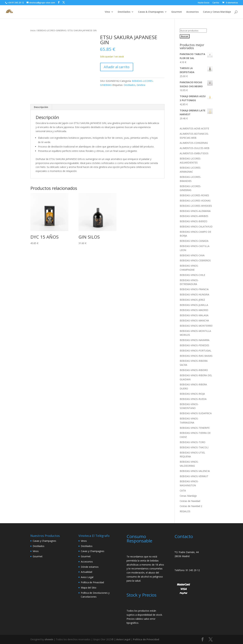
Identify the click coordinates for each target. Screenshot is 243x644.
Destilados (124, 12)
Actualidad (86, 572)
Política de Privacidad (92, 582)
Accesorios (192, 12)
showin (49, 639)
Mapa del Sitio (89, 588)
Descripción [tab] (41, 107)
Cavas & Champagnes (151, 12)
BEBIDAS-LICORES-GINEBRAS (52, 30)
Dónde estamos (90, 567)
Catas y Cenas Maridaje (217, 12)
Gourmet (177, 12)
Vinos (36, 551)
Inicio (33, 30)
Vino (107, 12)
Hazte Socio (204, 3)
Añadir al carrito (117, 67)
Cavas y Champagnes (44, 541)
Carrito (216, 3)
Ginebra (141, 85)
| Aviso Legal (123, 639)
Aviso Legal (87, 577)
